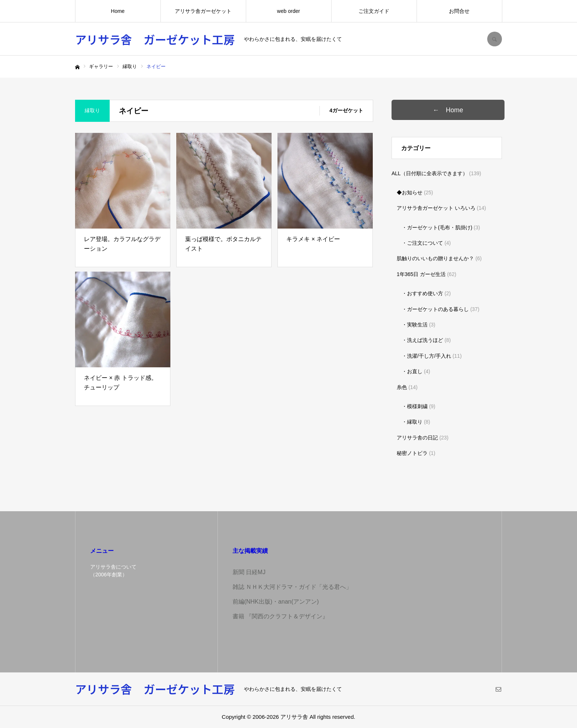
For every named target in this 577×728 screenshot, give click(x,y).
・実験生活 (415, 325)
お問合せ (459, 11)
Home (118, 11)
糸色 (402, 387)
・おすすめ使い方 (422, 293)
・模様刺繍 (415, 406)
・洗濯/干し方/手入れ (426, 356)
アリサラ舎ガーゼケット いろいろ (436, 208)
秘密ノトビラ (412, 453)
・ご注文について (422, 243)
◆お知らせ (410, 192)
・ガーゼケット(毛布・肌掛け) (437, 227)
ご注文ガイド (374, 11)
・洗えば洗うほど (422, 340)
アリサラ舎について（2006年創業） (113, 571)
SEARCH (495, 39)
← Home (456, 110)
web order (288, 11)
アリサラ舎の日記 (417, 438)
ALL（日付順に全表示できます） (430, 173)
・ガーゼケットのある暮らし (435, 309)
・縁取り (412, 422)
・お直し (412, 371)
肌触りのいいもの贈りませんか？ (435, 258)
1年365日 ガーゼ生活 (421, 274)
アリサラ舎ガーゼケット (203, 11)
